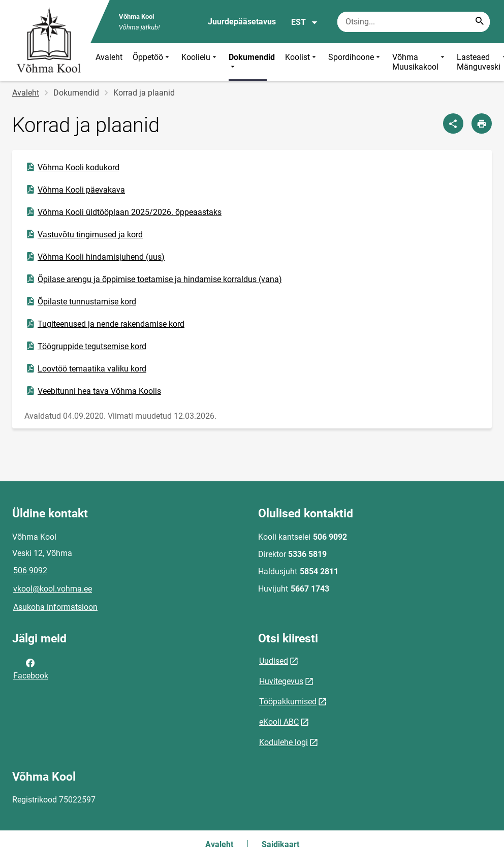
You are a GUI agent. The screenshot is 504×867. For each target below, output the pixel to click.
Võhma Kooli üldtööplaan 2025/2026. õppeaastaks (123, 212)
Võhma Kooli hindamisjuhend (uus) (95, 257)
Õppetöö (152, 62)
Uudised (274, 661)
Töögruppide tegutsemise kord (86, 346)
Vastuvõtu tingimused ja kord (84, 234)
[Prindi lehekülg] (482, 123)
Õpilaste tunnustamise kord (81, 301)
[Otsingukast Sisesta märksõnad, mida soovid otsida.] (414, 22)
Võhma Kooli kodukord (72, 167)
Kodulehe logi (283, 742)
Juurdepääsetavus (242, 22)
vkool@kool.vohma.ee (53, 589)
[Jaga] (453, 123)
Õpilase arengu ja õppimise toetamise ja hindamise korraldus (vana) (153, 279)
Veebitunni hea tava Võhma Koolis (93, 391)
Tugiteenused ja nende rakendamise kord (105, 324)
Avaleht (109, 57)
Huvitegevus (281, 681)
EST (305, 22)
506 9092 (30, 570)
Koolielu (200, 62)
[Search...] (480, 22)
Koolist (302, 62)
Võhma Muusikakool (419, 62)
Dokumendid (252, 62)
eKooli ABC (279, 722)
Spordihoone (355, 62)
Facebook (31, 668)
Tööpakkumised (288, 702)
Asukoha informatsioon (55, 607)
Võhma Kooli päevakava (75, 190)
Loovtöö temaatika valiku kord (86, 368)
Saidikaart (280, 844)
